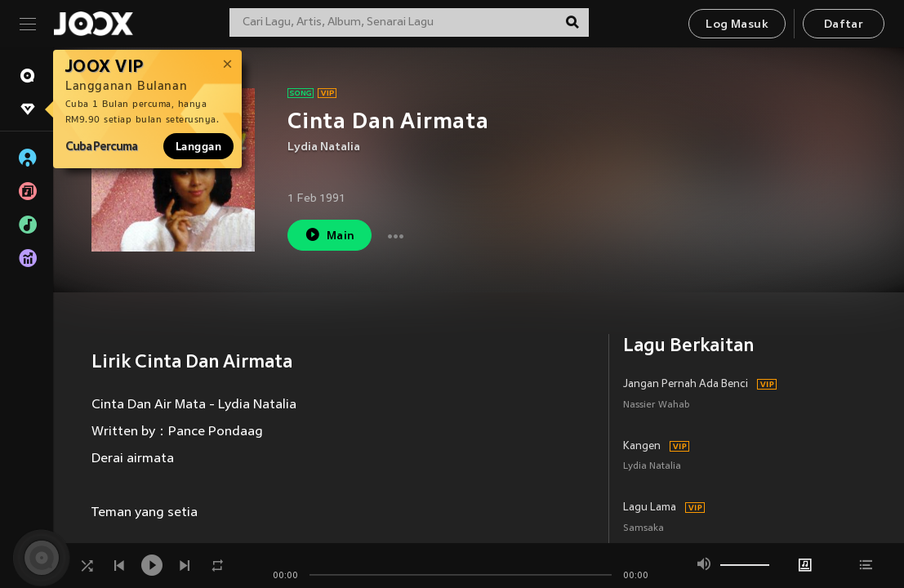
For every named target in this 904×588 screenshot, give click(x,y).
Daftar (844, 25)
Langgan (198, 146)
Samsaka (643, 529)
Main (330, 235)
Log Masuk (737, 25)
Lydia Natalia (324, 147)
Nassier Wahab (657, 405)
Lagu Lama (650, 508)
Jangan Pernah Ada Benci (686, 385)
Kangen (642, 447)
